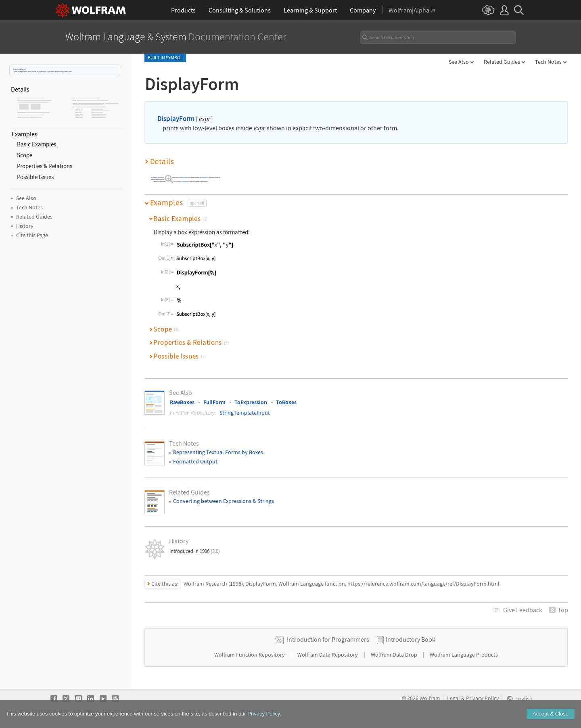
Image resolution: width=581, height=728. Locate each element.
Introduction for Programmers (328, 639)
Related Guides (502, 62)
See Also (459, 62)
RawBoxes (182, 402)
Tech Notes (548, 62)
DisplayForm (17, 69)
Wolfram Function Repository (250, 655)
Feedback (523, 610)
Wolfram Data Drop (395, 655)
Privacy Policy (483, 698)
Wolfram (430, 698)
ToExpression (251, 402)
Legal (454, 698)
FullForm (214, 402)
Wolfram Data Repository (328, 655)
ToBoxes (286, 402)
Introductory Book (411, 639)
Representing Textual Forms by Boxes (218, 452)
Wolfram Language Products (464, 655)
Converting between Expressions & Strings (224, 501)
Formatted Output (195, 461)
